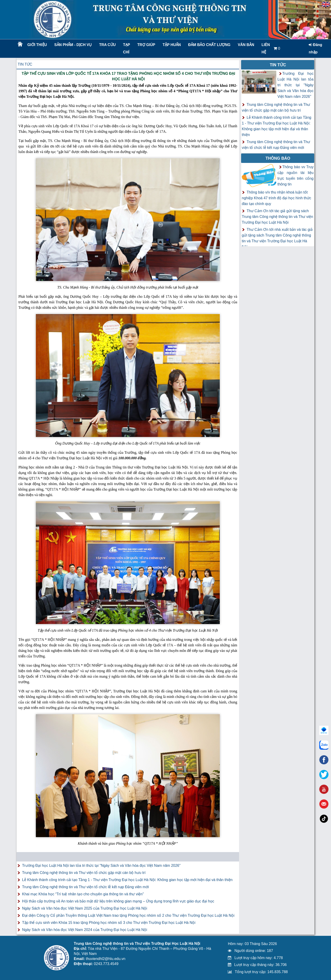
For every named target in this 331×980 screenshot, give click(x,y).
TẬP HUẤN (172, 45)
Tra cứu (107, 45)
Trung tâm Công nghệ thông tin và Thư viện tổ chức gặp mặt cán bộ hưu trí (84, 873)
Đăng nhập (315, 48)
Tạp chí (126, 48)
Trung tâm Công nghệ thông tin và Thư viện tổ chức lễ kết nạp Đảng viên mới (85, 887)
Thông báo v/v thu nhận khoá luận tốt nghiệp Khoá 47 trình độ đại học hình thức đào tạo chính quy (277, 198)
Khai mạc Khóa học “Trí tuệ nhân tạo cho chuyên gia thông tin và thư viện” (83, 894)
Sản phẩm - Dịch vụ (73, 45)
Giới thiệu (37, 45)
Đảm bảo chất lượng (209, 45)
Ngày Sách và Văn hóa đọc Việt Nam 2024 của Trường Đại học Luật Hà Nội (85, 930)
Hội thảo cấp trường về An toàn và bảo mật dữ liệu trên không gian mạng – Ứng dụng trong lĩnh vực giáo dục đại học (118, 901)
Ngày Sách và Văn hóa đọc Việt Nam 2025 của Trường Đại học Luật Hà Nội (85, 908)
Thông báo (278, 158)
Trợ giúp (146, 45)
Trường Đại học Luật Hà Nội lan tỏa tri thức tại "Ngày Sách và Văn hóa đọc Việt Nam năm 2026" (101, 866)
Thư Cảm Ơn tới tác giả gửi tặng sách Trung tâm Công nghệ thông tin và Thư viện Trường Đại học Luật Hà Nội (277, 217)
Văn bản (246, 45)
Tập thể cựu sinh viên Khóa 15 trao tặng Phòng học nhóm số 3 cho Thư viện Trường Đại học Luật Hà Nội (109, 923)
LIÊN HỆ (266, 48)
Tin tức (25, 64)
